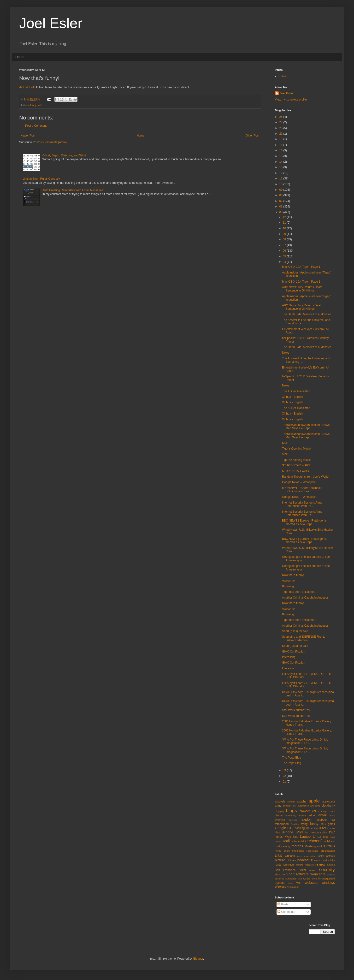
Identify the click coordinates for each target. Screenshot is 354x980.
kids (40, 105)
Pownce (316, 860)
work (289, 887)
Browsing (288, 586)
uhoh (314, 879)
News (286, 353)
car (314, 811)
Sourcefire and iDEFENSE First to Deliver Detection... (304, 638)
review (320, 864)
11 (281, 178)
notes (278, 851)
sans (302, 870)
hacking (300, 828)
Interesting (289, 657)
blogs (291, 811)
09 (281, 190)
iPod (299, 832)
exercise (293, 820)
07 (281, 201)
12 (281, 173)
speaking (279, 879)
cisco (332, 811)
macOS (279, 841)
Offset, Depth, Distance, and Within (65, 155)
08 (281, 195)
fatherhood (282, 824)
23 (281, 128)
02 (285, 776)
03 (285, 770)
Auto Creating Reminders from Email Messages (73, 190)
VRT (299, 883)
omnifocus (298, 851)
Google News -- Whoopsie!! (300, 482)
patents (331, 856)
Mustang (310, 846)
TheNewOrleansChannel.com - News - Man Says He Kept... (307, 427)
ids (329, 828)
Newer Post (28, 136)
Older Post (252, 136)
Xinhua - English (292, 397)
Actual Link (27, 87)
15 (281, 156)
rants (278, 865)
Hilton (309, 828)
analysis (280, 802)
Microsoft (315, 841)
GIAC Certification (294, 652)
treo (300, 879)
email (323, 815)
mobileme (329, 841)
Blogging (279, 811)
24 (281, 122)
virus (291, 883)
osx (278, 855)
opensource (312, 851)
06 (281, 207)
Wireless (280, 887)
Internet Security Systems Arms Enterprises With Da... (302, 504)
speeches (291, 879)
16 (281, 150)
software (302, 874)
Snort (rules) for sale (295, 631)
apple (314, 801)
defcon (312, 815)
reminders (289, 865)
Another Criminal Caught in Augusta (305, 598)
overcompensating (307, 856)
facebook (322, 820)
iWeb (288, 837)
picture (280, 860)
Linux (317, 837)
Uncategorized (326, 879)
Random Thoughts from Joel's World (305, 477)
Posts (283, 904)
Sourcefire (318, 874)
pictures (291, 860)
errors (332, 816)
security (327, 870)
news (329, 846)
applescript (329, 802)
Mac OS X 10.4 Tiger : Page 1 (301, 267)
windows (328, 883)
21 (281, 134)
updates (280, 883)
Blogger (198, 959)
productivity (328, 860)
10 (281, 184)
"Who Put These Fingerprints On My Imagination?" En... (305, 741)
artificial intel (289, 806)
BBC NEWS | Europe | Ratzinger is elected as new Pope (304, 522)
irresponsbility (319, 832)
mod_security (283, 846)
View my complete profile (291, 100)
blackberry (328, 806)
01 (285, 782)
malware (296, 841)
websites (312, 883)
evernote (280, 820)
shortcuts (280, 874)
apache (302, 802)
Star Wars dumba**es (296, 710)
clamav (279, 815)
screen (313, 870)
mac (333, 837)
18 (281, 145)
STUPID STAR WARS (296, 465)
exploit (307, 820)
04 (285, 262)
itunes (279, 837)
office (287, 851)
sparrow (331, 875)
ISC (332, 832)
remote (300, 865)
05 (281, 212)
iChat (323, 828)
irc (307, 832)
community (290, 816)
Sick (285, 443)
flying (304, 824)
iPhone (288, 832)
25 (281, 117)
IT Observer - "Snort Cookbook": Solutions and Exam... (303, 490)
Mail (286, 841)
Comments (286, 912)
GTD (290, 828)
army (278, 806)
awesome (315, 806)
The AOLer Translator (296, 391)
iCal (316, 828)
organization (328, 851)
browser (305, 811)
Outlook (290, 856)
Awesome (288, 581)
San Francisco (285, 870)
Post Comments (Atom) (52, 142)
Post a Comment (36, 126)
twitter (307, 879)
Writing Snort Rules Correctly (41, 179)
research (309, 865)
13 (281, 167)
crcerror (302, 816)
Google (280, 828)
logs (326, 837)
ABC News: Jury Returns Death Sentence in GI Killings (302, 289)
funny (33, 105)
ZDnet (295, 887)
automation (303, 806)
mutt (320, 846)
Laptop (305, 837)
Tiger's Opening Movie (296, 449)
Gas (323, 824)
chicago (323, 811)
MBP (304, 841)
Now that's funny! (293, 575)
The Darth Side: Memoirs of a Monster (306, 314)
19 (281, 139)
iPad (277, 832)
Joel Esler (51, 23)
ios (333, 828)
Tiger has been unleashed (299, 592)
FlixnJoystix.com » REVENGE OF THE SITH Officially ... (307, 676)
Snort (290, 874)
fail (333, 820)
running (331, 865)
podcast (303, 860)
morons (297, 846)
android (291, 802)
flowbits (295, 824)
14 (281, 162)
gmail (331, 824)
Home (20, 57)
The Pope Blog (292, 758)
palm (321, 856)
